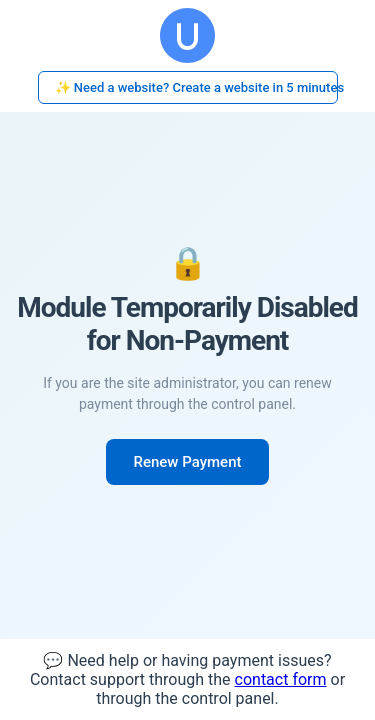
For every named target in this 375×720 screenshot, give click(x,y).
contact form (281, 679)
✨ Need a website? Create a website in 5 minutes (196, 87)
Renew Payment (188, 462)
